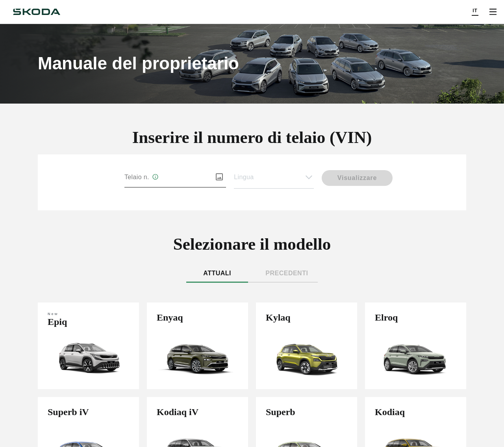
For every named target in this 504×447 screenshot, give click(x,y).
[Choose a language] (475, 12)
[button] (274, 178)
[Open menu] (493, 12)
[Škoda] (37, 12)
